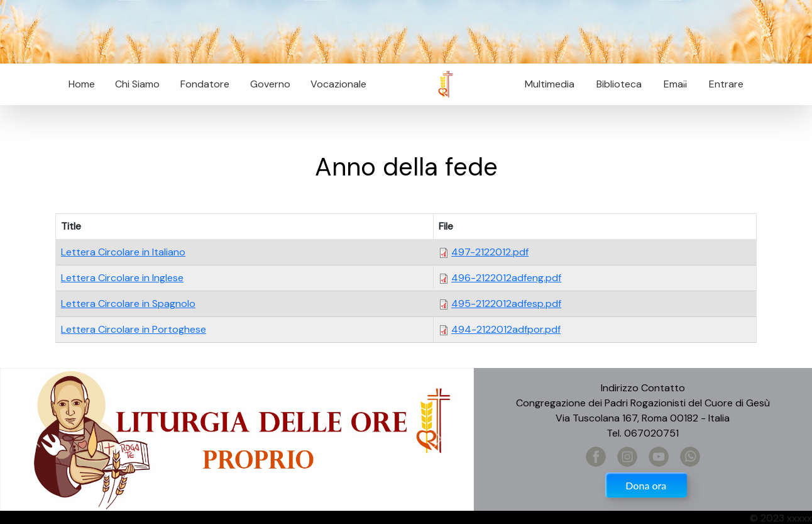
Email (672, 84)
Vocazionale (338, 84)
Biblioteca (619, 84)
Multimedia (550, 84)
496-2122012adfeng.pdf (506, 278)
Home (82, 84)
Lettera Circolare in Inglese (122, 278)
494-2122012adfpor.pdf (506, 329)
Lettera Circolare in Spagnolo (128, 304)
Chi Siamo (137, 84)
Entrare (726, 84)
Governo (270, 84)
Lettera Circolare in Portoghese (134, 329)
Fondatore (205, 84)
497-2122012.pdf (490, 252)
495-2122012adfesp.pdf (506, 304)
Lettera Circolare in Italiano (123, 252)
